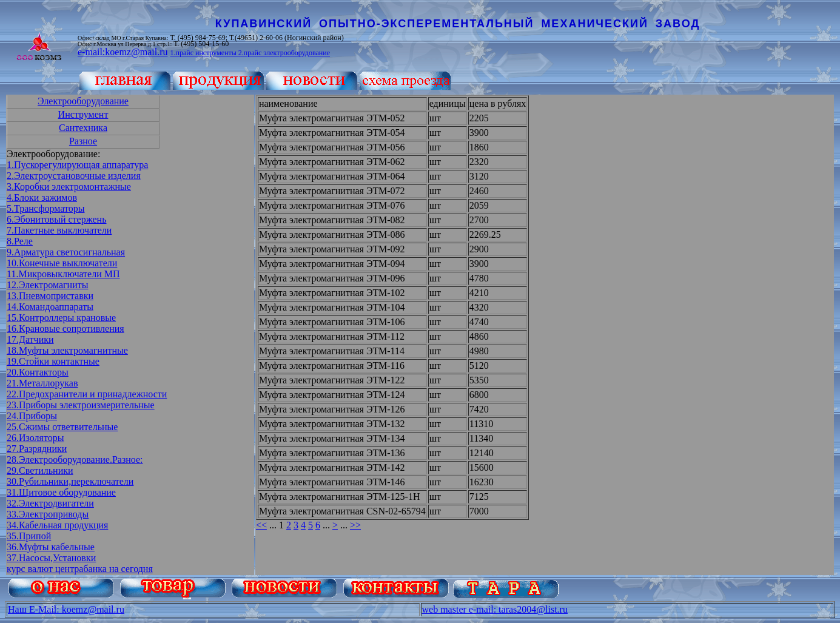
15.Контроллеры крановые (61, 318)
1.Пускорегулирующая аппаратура (77, 165)
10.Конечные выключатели (62, 263)
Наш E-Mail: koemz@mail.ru (66, 609)
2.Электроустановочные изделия (74, 176)
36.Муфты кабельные (51, 547)
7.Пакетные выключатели (59, 230)
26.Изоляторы (35, 438)
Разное (83, 141)
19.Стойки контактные (53, 361)
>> (355, 525)
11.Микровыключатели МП (63, 274)
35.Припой (29, 536)
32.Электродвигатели (50, 503)
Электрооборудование (83, 101)
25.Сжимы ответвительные (62, 427)
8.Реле (20, 241)
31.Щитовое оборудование (61, 492)
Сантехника (83, 128)
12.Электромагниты (47, 285)
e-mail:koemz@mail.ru (123, 52)
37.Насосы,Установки (51, 558)
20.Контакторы (38, 372)
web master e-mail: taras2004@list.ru (495, 609)
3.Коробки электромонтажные (69, 187)
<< (261, 525)
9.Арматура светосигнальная (66, 252)
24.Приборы (32, 416)
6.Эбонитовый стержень (56, 219)
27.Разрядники (37, 449)
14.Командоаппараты (50, 307)
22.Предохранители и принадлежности (87, 394)
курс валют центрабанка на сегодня (80, 569)
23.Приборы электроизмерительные (81, 405)
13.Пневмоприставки (50, 296)
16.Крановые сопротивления (66, 328)
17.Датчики (30, 339)
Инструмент (83, 114)
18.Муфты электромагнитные (67, 350)
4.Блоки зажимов (42, 197)
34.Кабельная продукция (57, 525)
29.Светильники (40, 470)
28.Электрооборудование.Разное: (75, 460)
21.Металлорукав (42, 383)
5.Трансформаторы (45, 208)
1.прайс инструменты (204, 53)
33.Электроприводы (48, 514)
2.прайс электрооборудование (284, 53)
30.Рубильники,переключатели (70, 481)
